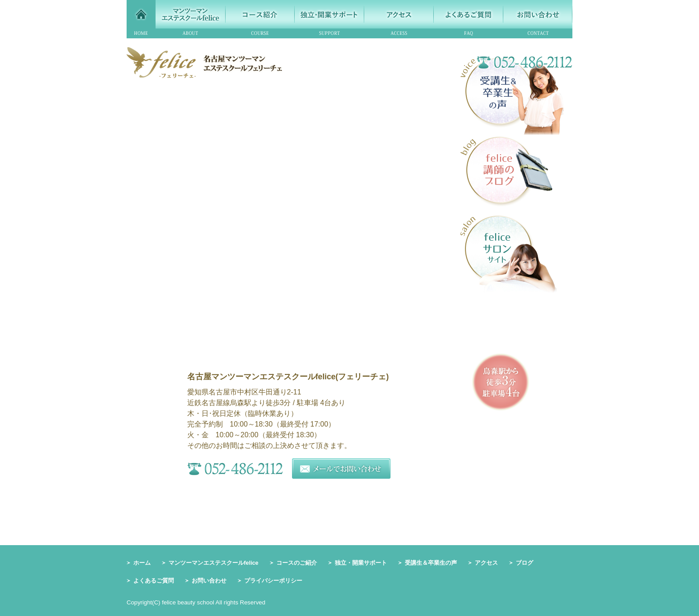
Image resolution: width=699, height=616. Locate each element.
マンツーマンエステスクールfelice (214, 563)
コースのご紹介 (297, 563)
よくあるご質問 (154, 581)
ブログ (524, 563)
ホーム (142, 563)
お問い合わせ (209, 581)
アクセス (486, 563)
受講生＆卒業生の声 (431, 563)
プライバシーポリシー (273, 581)
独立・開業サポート (361, 563)
